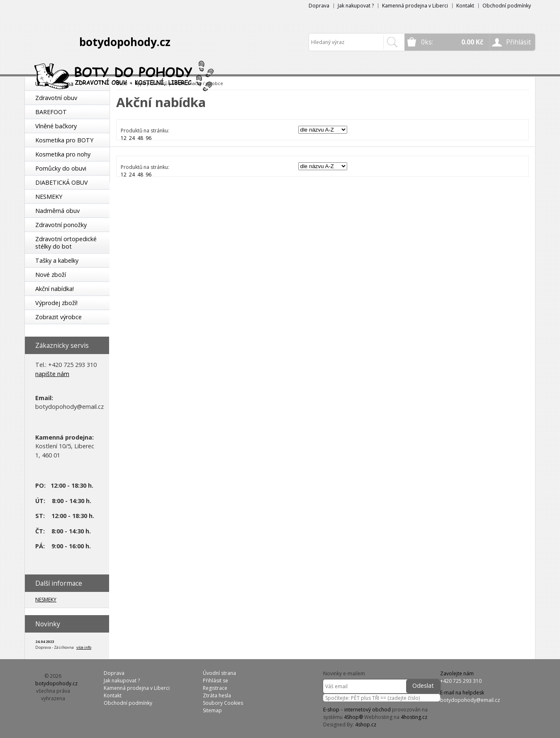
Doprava (319, 6)
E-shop (331, 710)
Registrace (215, 688)
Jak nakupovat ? (356, 6)
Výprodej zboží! (56, 303)
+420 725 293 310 (461, 681)
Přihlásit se (215, 681)
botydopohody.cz (125, 42)
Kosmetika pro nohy (63, 154)
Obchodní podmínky (507, 6)
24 (132, 138)
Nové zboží (51, 275)
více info (84, 647)
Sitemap (212, 710)
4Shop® (353, 717)
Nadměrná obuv (57, 211)
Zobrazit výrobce (58, 317)
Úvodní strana (219, 673)
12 (124, 138)
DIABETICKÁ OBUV (62, 182)
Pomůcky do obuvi (61, 168)
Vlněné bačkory (56, 126)
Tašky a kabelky (57, 260)
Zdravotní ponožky (61, 225)
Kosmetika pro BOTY (64, 140)
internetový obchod (368, 710)
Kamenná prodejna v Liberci (415, 6)
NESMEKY (49, 197)
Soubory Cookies (223, 703)
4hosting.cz (414, 717)
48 (140, 138)
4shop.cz (366, 725)
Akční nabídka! (55, 289)
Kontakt (465, 6)
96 (149, 138)
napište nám (52, 374)
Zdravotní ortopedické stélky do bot (66, 243)
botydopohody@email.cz (470, 700)
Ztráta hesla (217, 695)
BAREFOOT (51, 112)
